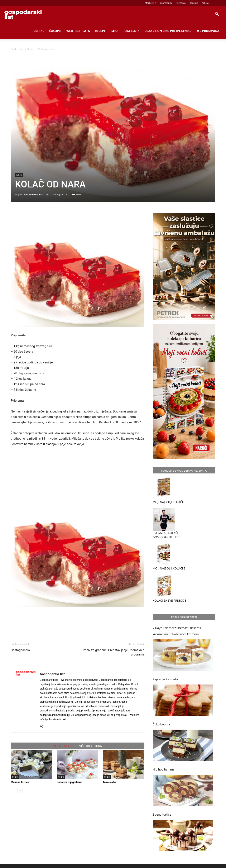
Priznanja (181, 3)
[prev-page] (13, 790)
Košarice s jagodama (69, 782)
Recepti (101, 31)
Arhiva (205, 3)
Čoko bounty (161, 724)
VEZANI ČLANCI (64, 746)
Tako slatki (109, 782)
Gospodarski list (33, 194)
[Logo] (23, 14)
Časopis (55, 31)
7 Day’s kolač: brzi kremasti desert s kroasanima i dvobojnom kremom (177, 631)
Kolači (31, 49)
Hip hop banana (164, 769)
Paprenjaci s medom (167, 679)
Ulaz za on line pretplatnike (168, 31)
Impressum (166, 3)
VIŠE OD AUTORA (91, 746)
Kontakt (194, 3)
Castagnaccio (20, 650)
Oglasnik (132, 31)
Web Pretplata (78, 31)
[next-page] (20, 790)
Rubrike (38, 31)
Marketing (150, 3)
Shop (115, 31)
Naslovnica (17, 49)
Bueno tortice (162, 814)
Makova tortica (20, 782)
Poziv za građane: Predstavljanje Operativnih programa (114, 652)
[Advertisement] (78, 476)
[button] (217, 15)
